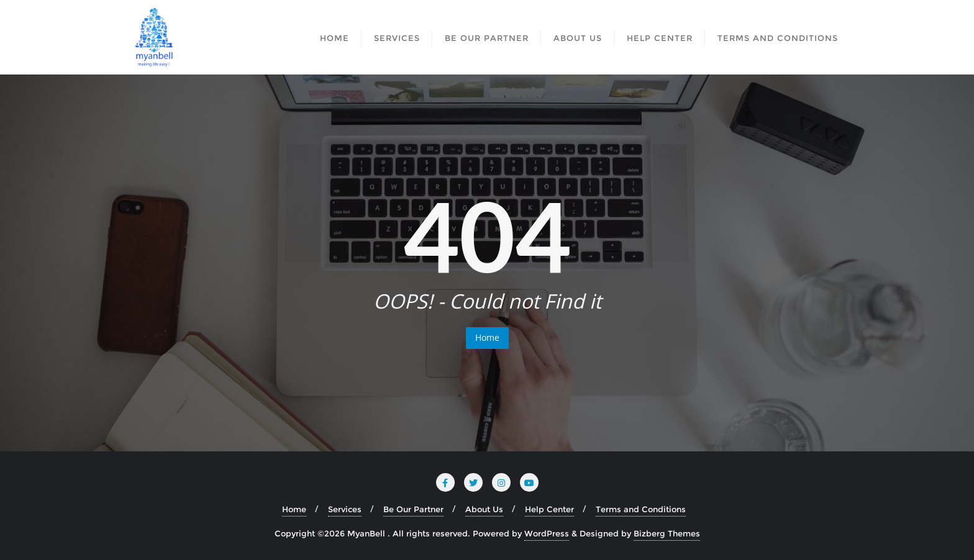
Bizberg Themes (667, 533)
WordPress (547, 533)
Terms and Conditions (641, 509)
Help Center (549, 509)
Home (487, 337)
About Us (484, 509)
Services (345, 509)
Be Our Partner (413, 509)
